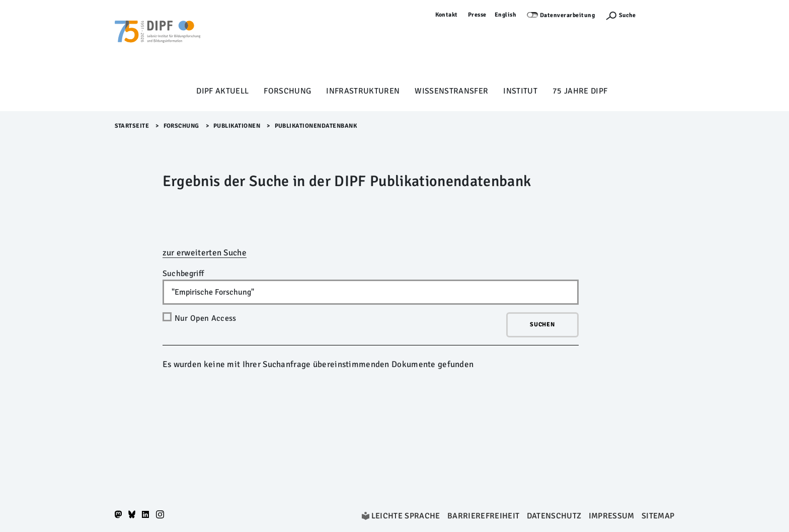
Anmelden (660, 15)
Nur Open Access (206, 318)
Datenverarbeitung (568, 15)
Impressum (612, 516)
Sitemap (658, 516)
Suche (627, 15)
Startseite (132, 126)
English (506, 15)
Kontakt (447, 15)
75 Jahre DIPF (580, 91)
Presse (477, 15)
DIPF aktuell (222, 91)
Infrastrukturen (363, 91)
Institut (520, 91)
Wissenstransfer (451, 91)
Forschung (287, 91)
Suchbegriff (183, 274)
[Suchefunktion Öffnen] (620, 15)
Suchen (542, 325)
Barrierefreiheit (483, 516)
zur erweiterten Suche (205, 253)
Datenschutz (554, 516)
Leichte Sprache (406, 516)
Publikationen (237, 126)
